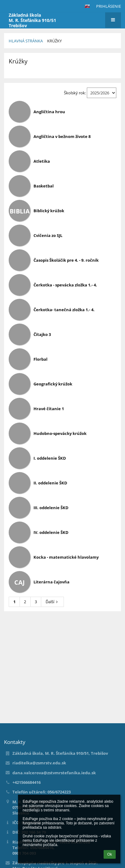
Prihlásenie (109, 6)
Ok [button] (110, 854)
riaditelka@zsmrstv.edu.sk (39, 763)
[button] (87, 6)
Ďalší (53, 602)
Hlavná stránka (26, 41)
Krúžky (54, 41)
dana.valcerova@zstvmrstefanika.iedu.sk (54, 773)
